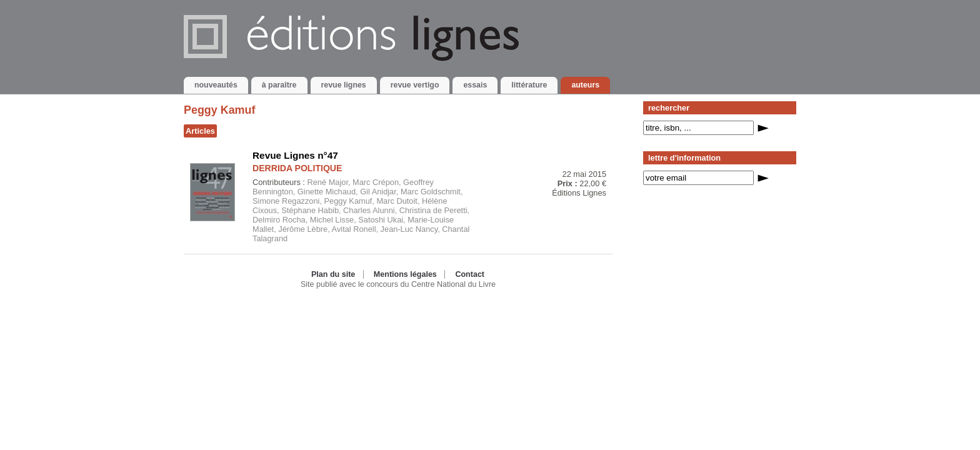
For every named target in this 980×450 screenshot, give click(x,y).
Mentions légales (405, 274)
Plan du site (333, 274)
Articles (200, 131)
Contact (470, 274)
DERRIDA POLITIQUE (297, 168)
